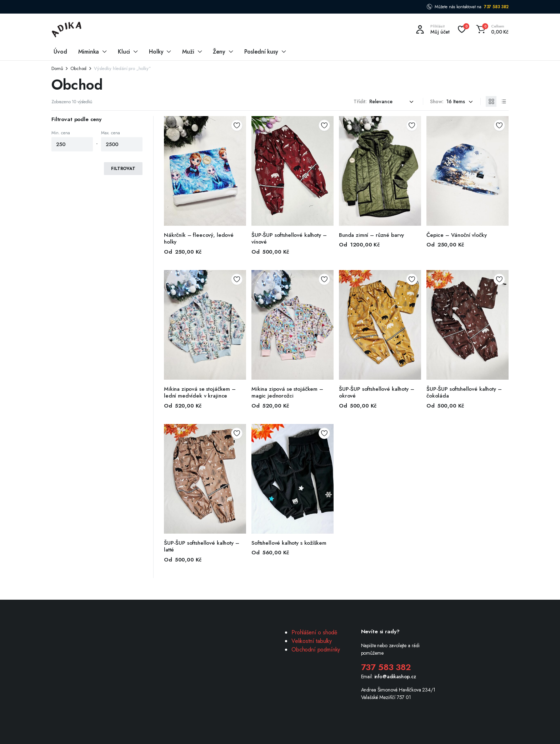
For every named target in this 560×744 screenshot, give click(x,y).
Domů (57, 68)
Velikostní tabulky (312, 641)
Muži (188, 52)
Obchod (78, 68)
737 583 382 (496, 7)
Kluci (124, 52)
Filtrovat (123, 169)
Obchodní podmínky (316, 650)
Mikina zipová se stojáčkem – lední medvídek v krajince (200, 393)
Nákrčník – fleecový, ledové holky (199, 239)
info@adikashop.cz (395, 676)
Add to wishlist (237, 125)
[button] (491, 29)
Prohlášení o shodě (314, 632)
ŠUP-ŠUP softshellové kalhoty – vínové (289, 239)
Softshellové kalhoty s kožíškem (289, 543)
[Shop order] (392, 102)
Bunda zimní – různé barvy (371, 235)
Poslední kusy (261, 52)
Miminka (89, 52)
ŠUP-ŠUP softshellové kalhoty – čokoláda (464, 393)
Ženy (219, 52)
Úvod (60, 52)
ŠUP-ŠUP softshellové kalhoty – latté (202, 546)
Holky (156, 52)
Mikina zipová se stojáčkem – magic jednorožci (287, 393)
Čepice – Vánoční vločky (457, 235)
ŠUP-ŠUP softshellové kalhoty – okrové (377, 393)
